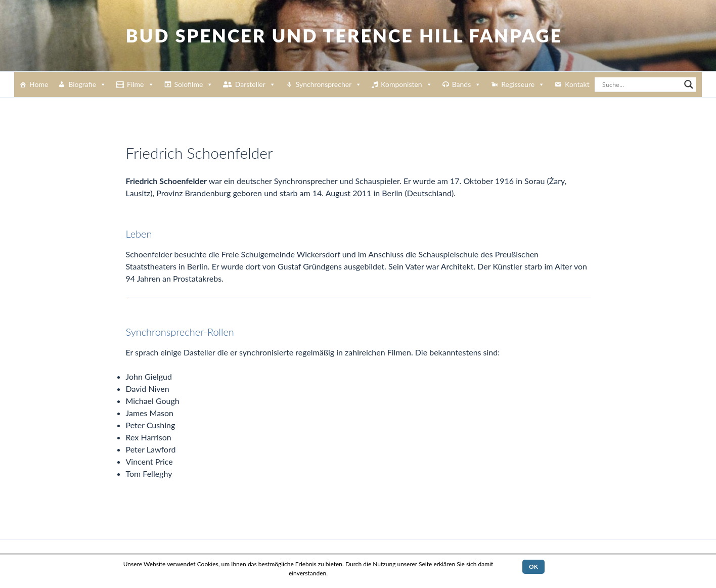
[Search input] (641, 84)
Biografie (87, 84)
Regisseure (523, 84)
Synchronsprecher (329, 84)
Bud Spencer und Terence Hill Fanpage (344, 35)
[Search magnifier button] (689, 84)
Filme (140, 84)
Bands (467, 84)
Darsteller (255, 84)
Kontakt (577, 84)
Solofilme (194, 84)
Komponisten (406, 84)
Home (39, 84)
